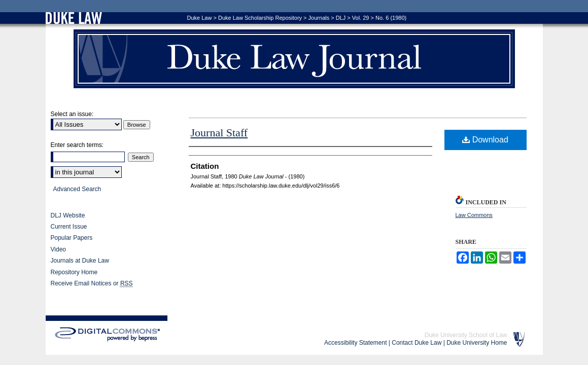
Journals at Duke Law (80, 261)
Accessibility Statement (355, 343)
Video (58, 249)
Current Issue (69, 227)
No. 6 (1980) (391, 18)
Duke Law (200, 18)
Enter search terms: (77, 145)
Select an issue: (72, 114)
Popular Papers (72, 238)
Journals (319, 18)
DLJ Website (68, 215)
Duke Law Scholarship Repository (260, 18)
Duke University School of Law (466, 335)
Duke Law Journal (294, 59)
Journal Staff (219, 133)
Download (485, 140)
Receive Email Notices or (92, 284)
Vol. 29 (361, 18)
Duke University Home (477, 343)
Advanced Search (77, 189)
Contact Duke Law (417, 343)
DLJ (341, 18)
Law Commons (474, 215)
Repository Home (74, 272)
